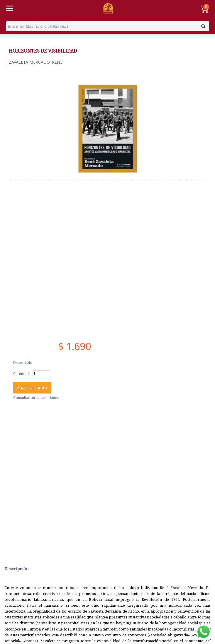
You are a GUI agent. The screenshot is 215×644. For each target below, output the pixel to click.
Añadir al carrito (32, 387)
